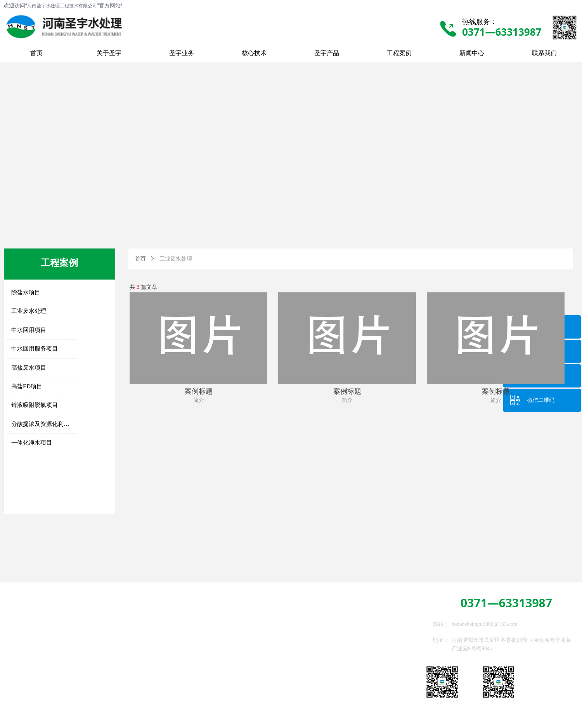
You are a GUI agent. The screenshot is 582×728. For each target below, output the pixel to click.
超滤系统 (23, 656)
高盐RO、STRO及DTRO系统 (44, 693)
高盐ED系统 (107, 630)
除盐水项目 (26, 292)
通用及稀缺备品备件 (117, 682)
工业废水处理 (29, 311)
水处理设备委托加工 (117, 693)
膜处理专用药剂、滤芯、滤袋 (125, 672)
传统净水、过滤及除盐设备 (44, 631)
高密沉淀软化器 (31, 644)
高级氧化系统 (109, 651)
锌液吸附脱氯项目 (35, 405)
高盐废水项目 (29, 368)
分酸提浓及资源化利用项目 (44, 424)
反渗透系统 (25, 668)
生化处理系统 (109, 640)
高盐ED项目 (27, 386)
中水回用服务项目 (35, 349)
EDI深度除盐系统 (32, 680)
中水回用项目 (29, 330)
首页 (140, 259)
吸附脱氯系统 (109, 661)
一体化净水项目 (32, 443)
